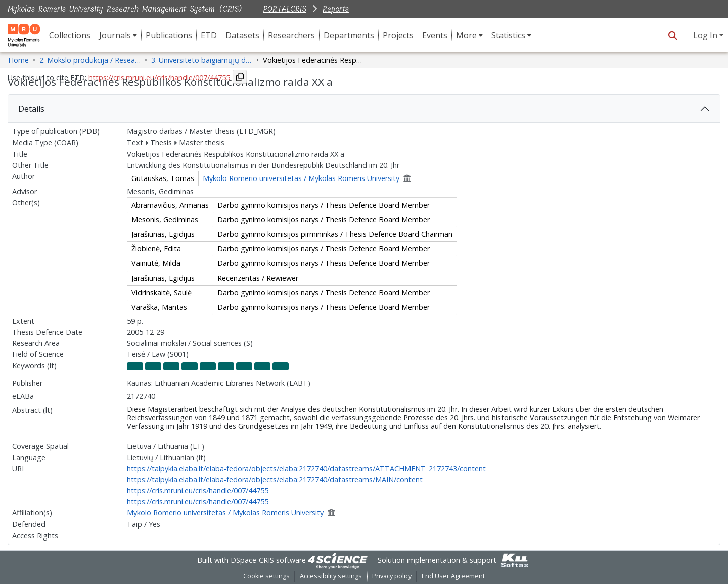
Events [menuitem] (435, 35)
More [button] (466, 35)
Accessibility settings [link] (331, 576)
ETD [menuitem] (209, 35)
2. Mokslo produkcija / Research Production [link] (90, 60)
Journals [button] (115, 35)
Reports (336, 9)
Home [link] (18, 60)
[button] (673, 35)
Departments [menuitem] (349, 35)
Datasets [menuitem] (242, 35)
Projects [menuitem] (398, 35)
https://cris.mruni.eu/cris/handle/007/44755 (198, 491)
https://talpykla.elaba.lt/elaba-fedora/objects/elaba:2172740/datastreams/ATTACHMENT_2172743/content (306, 468)
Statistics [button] (508, 35)
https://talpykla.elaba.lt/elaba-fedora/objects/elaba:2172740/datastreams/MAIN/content (275, 480)
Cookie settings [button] (266, 576)
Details (31, 109)
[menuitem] (118, 35)
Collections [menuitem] (70, 35)
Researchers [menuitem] (291, 35)
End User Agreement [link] (453, 576)
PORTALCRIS (285, 9)
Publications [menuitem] (169, 35)
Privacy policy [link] (392, 576)
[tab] (364, 109)
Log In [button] (706, 35)
